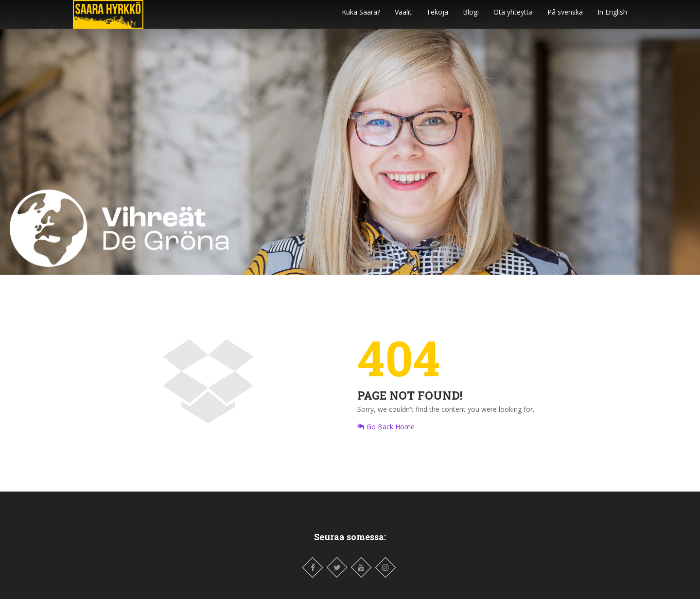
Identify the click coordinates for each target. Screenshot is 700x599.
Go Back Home (386, 427)
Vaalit (403, 17)
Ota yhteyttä (513, 17)
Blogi (471, 17)
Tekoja (437, 17)
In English (612, 17)
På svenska (565, 17)
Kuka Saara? (361, 17)
